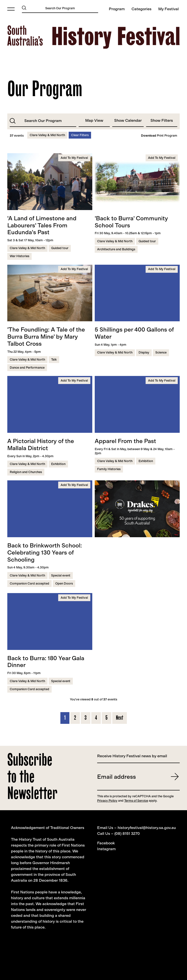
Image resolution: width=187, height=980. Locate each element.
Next (120, 717)
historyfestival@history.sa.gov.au (147, 828)
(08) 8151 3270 (127, 834)
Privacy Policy (107, 801)
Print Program (159, 136)
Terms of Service (136, 801)
